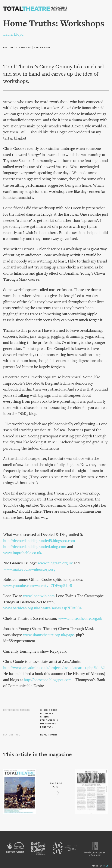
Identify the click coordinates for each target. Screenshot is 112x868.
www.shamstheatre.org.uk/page (48, 635)
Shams (45, 717)
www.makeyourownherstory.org (29, 569)
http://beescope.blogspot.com (48, 680)
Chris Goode (49, 710)
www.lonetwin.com (39, 596)
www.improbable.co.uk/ (23, 553)
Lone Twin (47, 727)
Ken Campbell (49, 720)
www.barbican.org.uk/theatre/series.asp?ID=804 (42, 608)
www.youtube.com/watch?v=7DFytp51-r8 (38, 586)
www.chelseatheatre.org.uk (80, 618)
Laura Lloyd (13, 34)
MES (106, 866)
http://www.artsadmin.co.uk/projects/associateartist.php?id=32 (54, 668)
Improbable (48, 724)
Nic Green (47, 714)
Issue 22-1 (25, 48)
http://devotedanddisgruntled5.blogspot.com (39, 541)
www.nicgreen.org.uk (55, 563)
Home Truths (49, 735)
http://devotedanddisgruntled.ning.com (35, 547)
